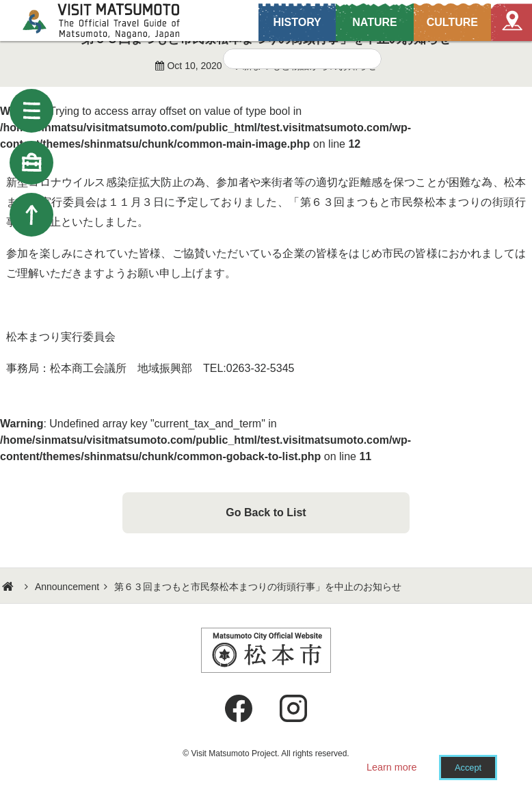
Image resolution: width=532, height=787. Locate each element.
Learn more (392, 767)
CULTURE (452, 22)
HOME (10, 587)
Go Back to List (266, 512)
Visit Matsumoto (113, 21)
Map (511, 22)
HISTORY (297, 22)
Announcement (67, 587)
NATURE (374, 22)
